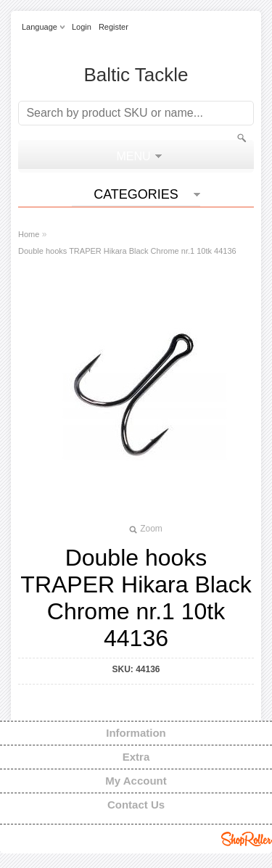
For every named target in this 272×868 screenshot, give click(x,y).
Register (114, 27)
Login (82, 27)
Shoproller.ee (247, 839)
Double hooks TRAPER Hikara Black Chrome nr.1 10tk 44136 (127, 251)
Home (29, 234)
